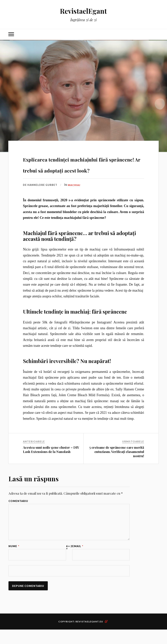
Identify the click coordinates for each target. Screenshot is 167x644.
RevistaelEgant (83, 11)
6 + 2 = (69, 561)
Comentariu (18, 512)
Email (78, 560)
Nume (14, 560)
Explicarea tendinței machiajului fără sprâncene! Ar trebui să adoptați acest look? (83, 169)
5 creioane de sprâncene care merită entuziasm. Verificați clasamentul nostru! (117, 463)
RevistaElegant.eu (89, 636)
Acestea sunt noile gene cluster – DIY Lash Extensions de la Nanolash (51, 460)
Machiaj (74, 196)
